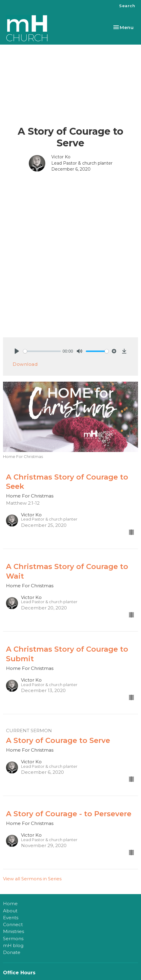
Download (25, 364)
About (10, 911)
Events (11, 918)
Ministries (13, 931)
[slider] (42, 351)
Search (127, 6)
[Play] (17, 351)
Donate (12, 952)
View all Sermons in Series (32, 879)
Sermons (13, 939)
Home (10, 904)
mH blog (13, 945)
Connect (13, 924)
